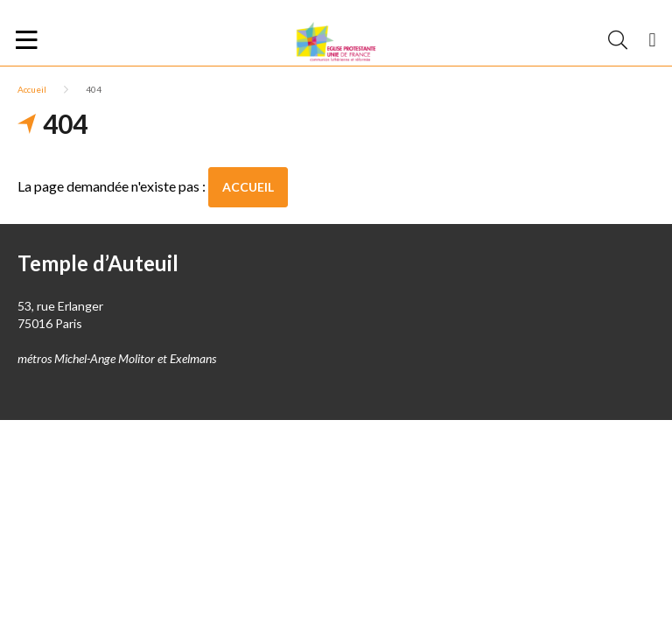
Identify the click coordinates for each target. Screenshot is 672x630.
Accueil (32, 89)
